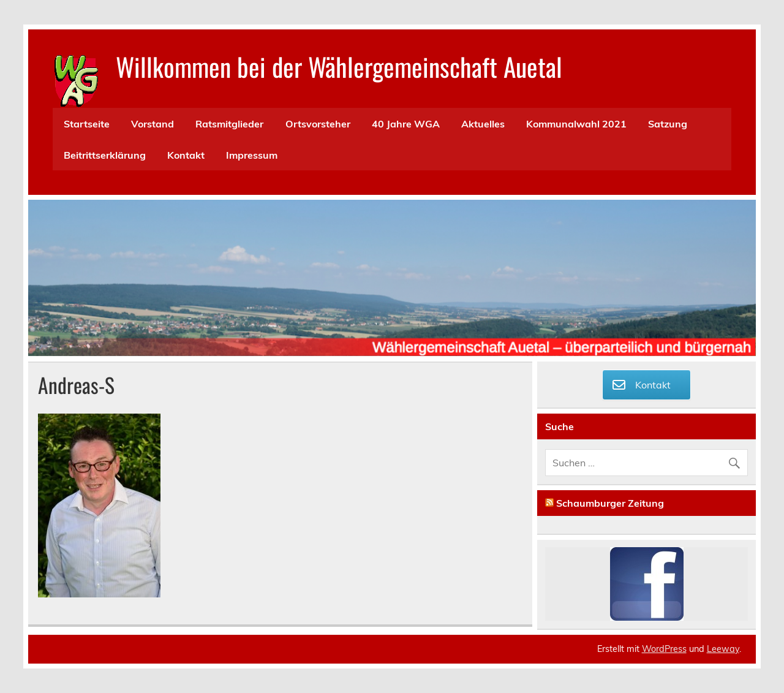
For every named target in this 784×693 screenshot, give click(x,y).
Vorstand (153, 124)
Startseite (87, 124)
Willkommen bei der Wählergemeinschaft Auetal (339, 66)
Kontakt (186, 155)
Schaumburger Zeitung (610, 503)
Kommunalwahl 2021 (576, 124)
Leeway (723, 649)
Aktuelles (483, 124)
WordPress (664, 649)
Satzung (668, 124)
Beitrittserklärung (105, 155)
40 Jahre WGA (406, 124)
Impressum (252, 155)
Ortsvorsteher (318, 124)
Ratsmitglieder (229, 124)
